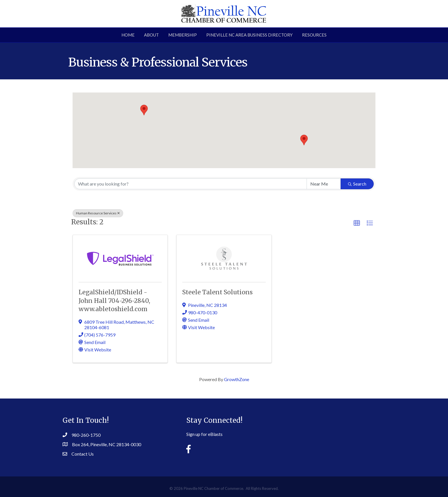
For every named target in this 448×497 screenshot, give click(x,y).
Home (128, 35)
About (151, 35)
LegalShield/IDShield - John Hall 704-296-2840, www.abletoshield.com (114, 301)
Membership (183, 35)
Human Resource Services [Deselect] (98, 213)
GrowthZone (237, 379)
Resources (314, 35)
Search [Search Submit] (357, 184)
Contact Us (83, 454)
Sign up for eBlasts (204, 434)
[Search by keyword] (191, 184)
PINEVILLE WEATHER (335, 431)
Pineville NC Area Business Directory (249, 35)
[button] (304, 140)
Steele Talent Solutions (217, 292)
